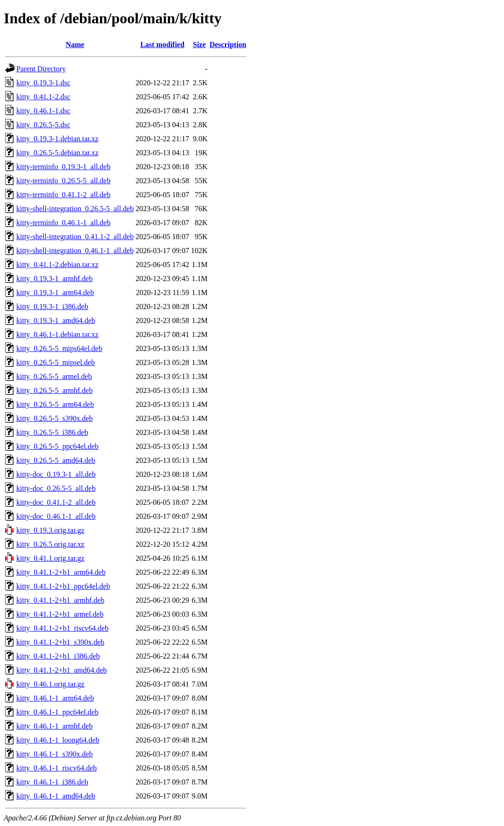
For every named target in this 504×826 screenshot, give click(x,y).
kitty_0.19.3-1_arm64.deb (55, 293)
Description (228, 45)
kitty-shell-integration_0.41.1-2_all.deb (75, 237)
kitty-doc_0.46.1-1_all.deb (56, 516)
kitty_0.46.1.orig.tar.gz (50, 684)
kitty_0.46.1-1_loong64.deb (58, 740)
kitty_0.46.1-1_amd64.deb (56, 796)
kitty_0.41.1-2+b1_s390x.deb (60, 642)
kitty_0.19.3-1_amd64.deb (56, 320)
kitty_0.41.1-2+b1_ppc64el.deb (63, 586)
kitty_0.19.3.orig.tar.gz (50, 530)
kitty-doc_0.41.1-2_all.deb (56, 502)
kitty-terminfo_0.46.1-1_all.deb (63, 223)
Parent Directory (41, 69)
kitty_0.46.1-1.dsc (43, 111)
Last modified (162, 45)
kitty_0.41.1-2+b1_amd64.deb (61, 670)
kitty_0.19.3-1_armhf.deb (54, 279)
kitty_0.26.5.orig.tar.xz (50, 544)
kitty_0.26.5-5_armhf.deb (54, 390)
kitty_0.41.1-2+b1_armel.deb (60, 614)
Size (199, 45)
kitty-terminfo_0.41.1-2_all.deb (63, 195)
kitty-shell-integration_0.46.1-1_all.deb (75, 251)
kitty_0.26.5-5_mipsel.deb (55, 362)
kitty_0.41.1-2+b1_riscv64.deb (62, 628)
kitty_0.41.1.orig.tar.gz (50, 558)
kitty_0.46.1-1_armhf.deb (54, 726)
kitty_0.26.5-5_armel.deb (54, 376)
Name (75, 45)
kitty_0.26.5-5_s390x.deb (54, 418)
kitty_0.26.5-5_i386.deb (52, 432)
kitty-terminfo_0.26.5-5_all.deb (63, 181)
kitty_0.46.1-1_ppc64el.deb (57, 712)
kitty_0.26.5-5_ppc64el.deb (57, 446)
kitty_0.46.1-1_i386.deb (52, 782)
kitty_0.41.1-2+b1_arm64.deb (61, 572)
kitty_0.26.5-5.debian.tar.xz (57, 153)
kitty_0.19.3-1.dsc (43, 83)
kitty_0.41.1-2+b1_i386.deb (58, 656)
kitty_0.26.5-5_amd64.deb (56, 460)
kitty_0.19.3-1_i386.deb (52, 306)
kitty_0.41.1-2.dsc (43, 97)
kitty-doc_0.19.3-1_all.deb (56, 474)
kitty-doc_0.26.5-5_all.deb (56, 488)
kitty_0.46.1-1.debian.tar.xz (57, 334)
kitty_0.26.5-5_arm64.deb (55, 404)
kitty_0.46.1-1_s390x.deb (54, 754)
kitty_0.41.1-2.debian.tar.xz (57, 265)
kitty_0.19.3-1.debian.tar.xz (57, 139)
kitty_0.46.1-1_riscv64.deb (57, 768)
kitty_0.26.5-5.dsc (43, 125)
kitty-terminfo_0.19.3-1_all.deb (63, 167)
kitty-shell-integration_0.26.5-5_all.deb (75, 209)
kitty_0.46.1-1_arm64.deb (55, 698)
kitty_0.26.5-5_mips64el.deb (59, 348)
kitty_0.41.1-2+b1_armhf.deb (60, 600)
